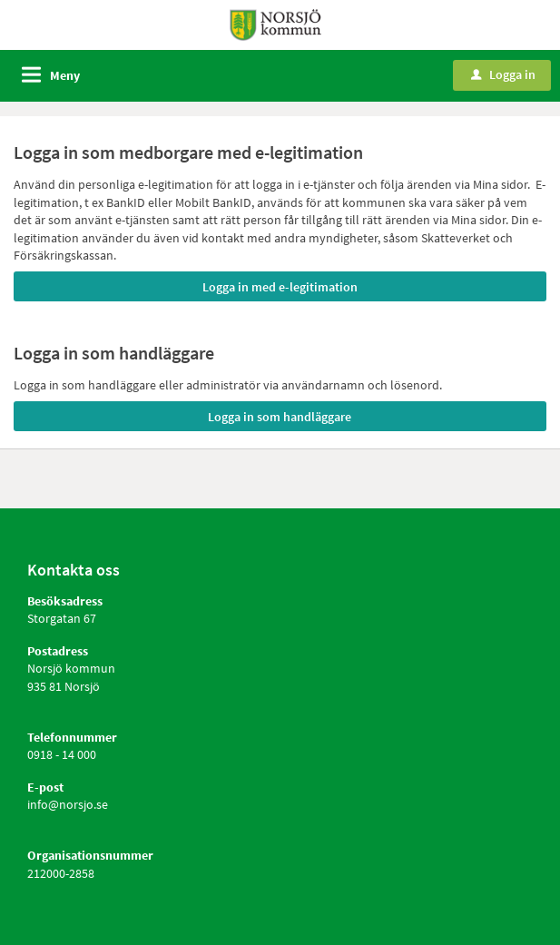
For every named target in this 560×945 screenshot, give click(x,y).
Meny (65, 75)
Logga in (503, 74)
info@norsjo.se (68, 804)
